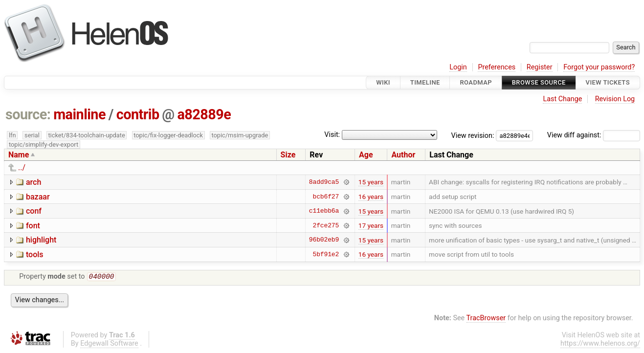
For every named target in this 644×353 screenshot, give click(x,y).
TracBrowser (486, 319)
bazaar (38, 197)
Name (19, 155)
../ (22, 167)
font (33, 226)
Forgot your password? (599, 67)
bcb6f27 (326, 197)
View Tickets (608, 82)
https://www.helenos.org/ (600, 344)
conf (34, 211)
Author (403, 155)
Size (288, 155)
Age (366, 155)
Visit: (332, 135)
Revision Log (615, 99)
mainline (79, 114)
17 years (371, 225)
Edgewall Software (109, 344)
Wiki (383, 82)
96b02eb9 (324, 240)
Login (458, 67)
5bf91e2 (326, 254)
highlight (41, 240)
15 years (371, 182)
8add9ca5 (324, 182)
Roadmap (476, 82)
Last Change (562, 99)
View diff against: (594, 135)
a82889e (204, 114)
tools (35, 254)
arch (33, 182)
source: (28, 114)
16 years (371, 197)
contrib (138, 114)
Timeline (425, 82)
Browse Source (539, 82)
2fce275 (326, 225)
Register (540, 67)
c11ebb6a (324, 211)
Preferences (497, 67)
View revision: (473, 135)
